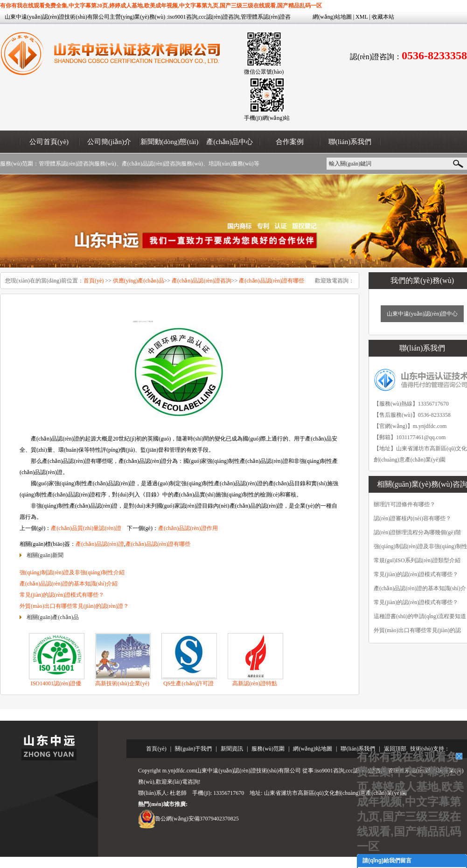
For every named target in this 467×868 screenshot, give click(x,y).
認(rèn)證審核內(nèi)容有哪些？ (412, 518)
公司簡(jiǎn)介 (109, 142)
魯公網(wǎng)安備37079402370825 (197, 819)
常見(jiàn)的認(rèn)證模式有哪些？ (62, 595)
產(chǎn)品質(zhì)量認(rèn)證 (86, 528)
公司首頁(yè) (49, 142)
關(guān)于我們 (193, 749)
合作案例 (290, 142)
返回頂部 (395, 749)
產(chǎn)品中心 (230, 142)
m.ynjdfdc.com (430, 426)
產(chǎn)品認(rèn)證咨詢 (202, 281)
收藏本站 (383, 17)
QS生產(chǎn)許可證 (188, 683)
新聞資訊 (232, 749)
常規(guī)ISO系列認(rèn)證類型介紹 (417, 560)
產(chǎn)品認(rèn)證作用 (188, 528)
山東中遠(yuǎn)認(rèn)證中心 (422, 314)
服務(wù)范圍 (268, 749)
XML (362, 17)
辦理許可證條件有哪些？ (404, 504)
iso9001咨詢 (183, 17)
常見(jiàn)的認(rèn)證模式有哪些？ (416, 574)
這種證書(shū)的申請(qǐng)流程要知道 (420, 616)
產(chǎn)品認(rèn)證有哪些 (272, 281)
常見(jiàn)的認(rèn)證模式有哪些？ (416, 602)
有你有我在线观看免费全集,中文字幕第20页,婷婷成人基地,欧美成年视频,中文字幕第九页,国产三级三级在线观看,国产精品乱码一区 (161, 6)
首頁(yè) (94, 281)
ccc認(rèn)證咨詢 (219, 17)
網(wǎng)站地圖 (332, 17)
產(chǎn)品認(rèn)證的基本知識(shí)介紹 (69, 584)
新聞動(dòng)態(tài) (170, 142)
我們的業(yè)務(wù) (422, 280)
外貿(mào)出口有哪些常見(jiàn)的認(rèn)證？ (74, 606)
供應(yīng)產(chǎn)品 (139, 281)
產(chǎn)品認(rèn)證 (100, 544)
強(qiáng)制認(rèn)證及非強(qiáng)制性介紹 (72, 572)
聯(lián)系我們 (350, 142)
